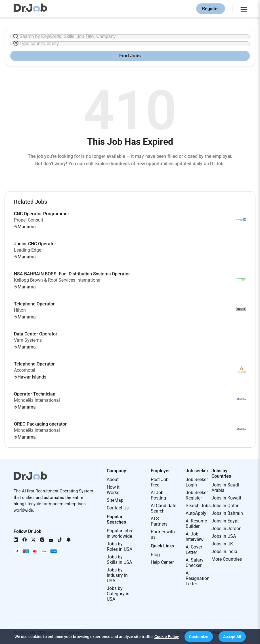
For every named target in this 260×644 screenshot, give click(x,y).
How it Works (113, 490)
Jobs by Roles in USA (119, 547)
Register (211, 9)
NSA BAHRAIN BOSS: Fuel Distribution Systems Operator (72, 274)
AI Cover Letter (194, 550)
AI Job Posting (158, 495)
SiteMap (115, 500)
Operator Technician (35, 394)
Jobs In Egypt (225, 521)
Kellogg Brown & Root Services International (58, 280)
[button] (199, 637)
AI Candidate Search (163, 508)
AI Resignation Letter (198, 578)
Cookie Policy (167, 637)
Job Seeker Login (197, 482)
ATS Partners (159, 521)
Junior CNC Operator (35, 244)
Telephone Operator (34, 304)
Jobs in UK (222, 544)
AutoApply (196, 513)
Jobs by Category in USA (118, 594)
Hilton (20, 310)
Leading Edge (28, 250)
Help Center (162, 562)
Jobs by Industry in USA (117, 575)
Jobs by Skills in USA (119, 560)
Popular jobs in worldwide (119, 534)
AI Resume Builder (196, 524)
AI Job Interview (195, 537)
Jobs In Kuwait (226, 498)
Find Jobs (130, 56)
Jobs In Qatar (225, 506)
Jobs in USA (224, 536)
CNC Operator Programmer (42, 214)
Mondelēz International (37, 400)
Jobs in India (224, 551)
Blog (155, 555)
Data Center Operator (36, 334)
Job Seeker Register (197, 495)
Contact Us (118, 508)
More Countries (227, 559)
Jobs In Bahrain (227, 513)
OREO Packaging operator (40, 424)
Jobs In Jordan (227, 529)
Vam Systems (28, 340)
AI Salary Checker (195, 563)
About (113, 480)
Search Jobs (198, 506)
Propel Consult (29, 220)
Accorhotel (25, 370)
